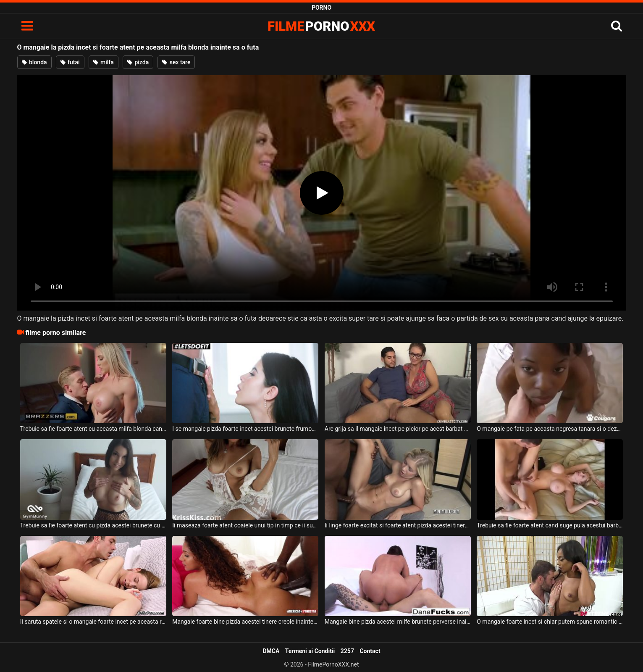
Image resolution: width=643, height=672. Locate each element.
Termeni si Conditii (310, 651)
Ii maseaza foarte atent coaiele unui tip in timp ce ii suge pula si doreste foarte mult (245, 525)
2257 (347, 651)
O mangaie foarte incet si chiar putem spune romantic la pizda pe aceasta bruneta (550, 622)
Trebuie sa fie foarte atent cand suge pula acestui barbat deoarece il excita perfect (550, 525)
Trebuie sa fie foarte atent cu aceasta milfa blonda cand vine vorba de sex (93, 429)
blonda (34, 62)
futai (70, 62)
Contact (370, 651)
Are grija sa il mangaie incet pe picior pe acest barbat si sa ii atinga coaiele (398, 429)
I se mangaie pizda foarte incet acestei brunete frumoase (245, 429)
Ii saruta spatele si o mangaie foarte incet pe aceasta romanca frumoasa (93, 622)
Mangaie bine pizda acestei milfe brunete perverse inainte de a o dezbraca (398, 622)
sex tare (176, 62)
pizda (138, 62)
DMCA (271, 651)
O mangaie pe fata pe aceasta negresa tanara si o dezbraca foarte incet (550, 429)
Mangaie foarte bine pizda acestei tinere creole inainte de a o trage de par (245, 622)
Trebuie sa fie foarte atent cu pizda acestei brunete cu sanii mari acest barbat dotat (93, 525)
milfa (104, 62)
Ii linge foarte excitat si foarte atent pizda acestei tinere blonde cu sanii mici (398, 525)
